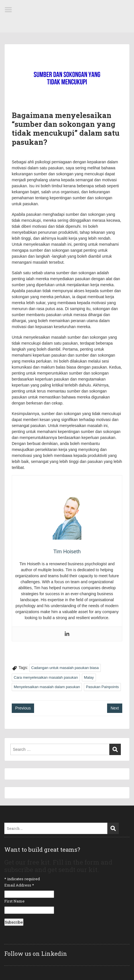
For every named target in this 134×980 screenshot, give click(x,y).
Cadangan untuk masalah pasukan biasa (65, 668)
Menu (10, 10)
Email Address (19, 885)
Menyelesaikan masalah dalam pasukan (47, 687)
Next (115, 708)
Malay (89, 677)
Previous (23, 708)
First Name (14, 901)
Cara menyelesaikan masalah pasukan (46, 677)
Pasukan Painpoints (102, 687)
